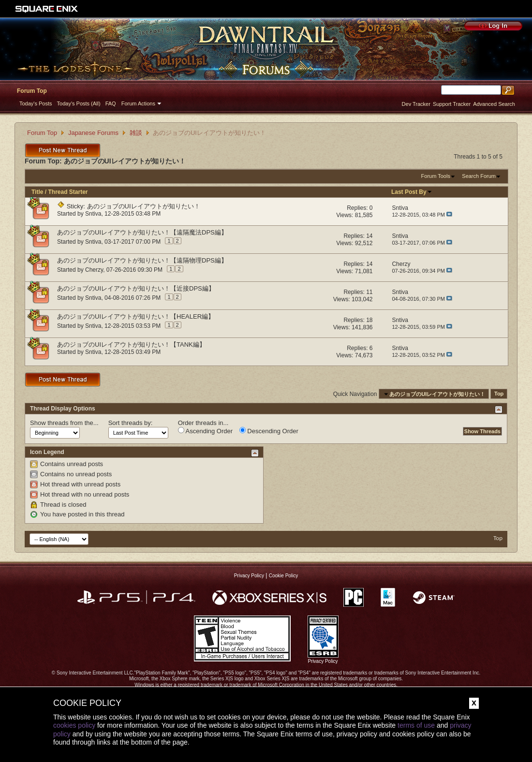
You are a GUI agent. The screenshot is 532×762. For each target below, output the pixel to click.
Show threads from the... (64, 423)
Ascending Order (205, 431)
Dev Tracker (416, 104)
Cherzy (94, 270)
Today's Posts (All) (79, 103)
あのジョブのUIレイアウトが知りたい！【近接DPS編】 (136, 288)
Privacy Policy (249, 576)
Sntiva (93, 214)
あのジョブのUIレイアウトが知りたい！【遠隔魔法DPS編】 (142, 232)
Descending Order (269, 431)
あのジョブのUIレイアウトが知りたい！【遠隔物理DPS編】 (142, 260)
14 (369, 236)
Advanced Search (494, 104)
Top (499, 394)
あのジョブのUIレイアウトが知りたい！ (144, 206)
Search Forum (479, 176)
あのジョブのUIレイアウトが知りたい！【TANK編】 (131, 344)
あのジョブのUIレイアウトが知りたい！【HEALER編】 (136, 316)
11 (369, 292)
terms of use (416, 725)
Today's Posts (36, 103)
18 (369, 320)
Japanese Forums (93, 133)
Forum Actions (138, 103)
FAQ (111, 103)
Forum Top (32, 91)
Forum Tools (436, 176)
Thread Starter (68, 192)
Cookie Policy (284, 576)
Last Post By (412, 192)
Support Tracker (452, 104)
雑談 (136, 133)
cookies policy (74, 725)
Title (37, 192)
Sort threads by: (131, 423)
